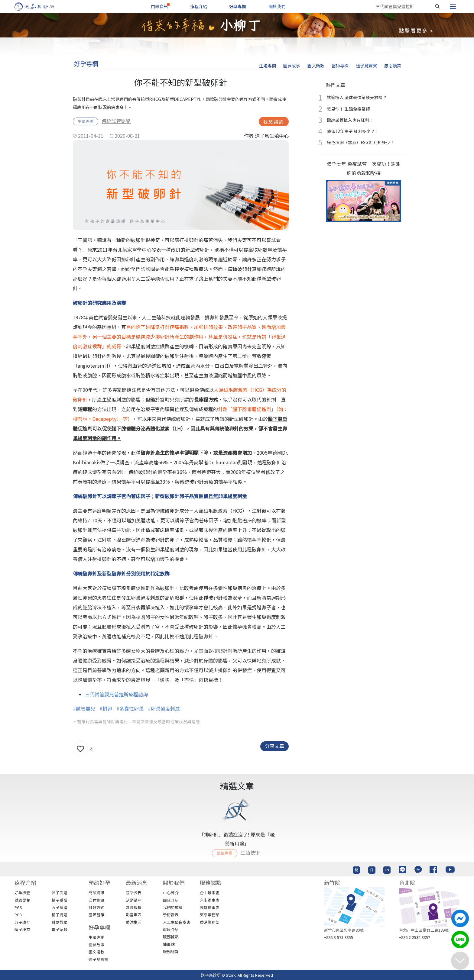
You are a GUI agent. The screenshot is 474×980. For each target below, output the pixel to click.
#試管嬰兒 (84, 708)
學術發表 (171, 915)
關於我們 (277, 6)
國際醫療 (96, 915)
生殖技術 (250, 853)
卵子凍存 (22, 922)
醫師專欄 (340, 66)
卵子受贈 (60, 893)
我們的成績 (173, 907)
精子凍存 (22, 929)
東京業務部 (210, 915)
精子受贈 (60, 900)
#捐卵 (106, 708)
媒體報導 (134, 907)
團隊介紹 (171, 900)
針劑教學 (60, 922)
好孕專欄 (238, 6)
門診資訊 (159, 6)
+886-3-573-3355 (339, 937)
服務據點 (171, 937)
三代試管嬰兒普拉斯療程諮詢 (116, 694)
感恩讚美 (393, 66)
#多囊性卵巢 (130, 708)
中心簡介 (171, 893)
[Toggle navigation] (453, 6)
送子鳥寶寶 (366, 66)
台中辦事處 (210, 893)
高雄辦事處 (210, 907)
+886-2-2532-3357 (415, 937)
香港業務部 (210, 922)
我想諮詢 (274, 122)
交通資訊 (96, 900)
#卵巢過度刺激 (164, 708)
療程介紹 (199, 6)
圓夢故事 (292, 66)
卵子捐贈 (60, 907)
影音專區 (134, 915)
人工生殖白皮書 (177, 922)
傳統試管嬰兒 (116, 121)
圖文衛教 (316, 66)
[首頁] (40, 6)
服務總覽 (171, 951)
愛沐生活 (134, 922)
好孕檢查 (22, 893)
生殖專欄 (268, 66)
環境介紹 (171, 929)
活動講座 (134, 900)
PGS (18, 907)
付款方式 (96, 907)
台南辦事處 (210, 900)
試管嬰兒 (22, 900)
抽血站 (169, 944)
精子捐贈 (60, 915)
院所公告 (134, 893)
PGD (18, 915)
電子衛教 (60, 929)
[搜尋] (437, 6)
